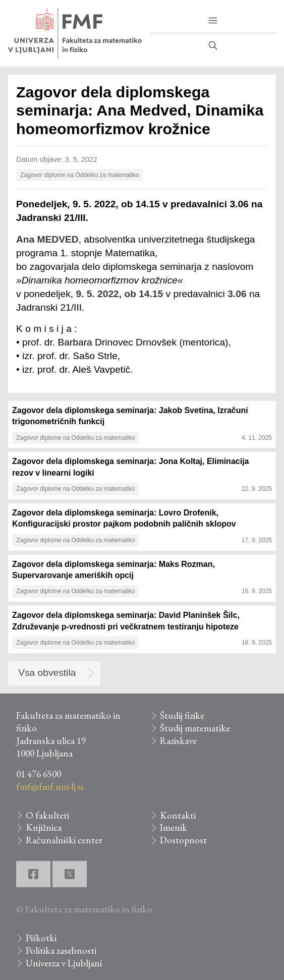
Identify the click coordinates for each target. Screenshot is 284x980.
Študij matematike (195, 728)
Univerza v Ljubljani (64, 963)
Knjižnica (44, 827)
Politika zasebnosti (61, 950)
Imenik (174, 827)
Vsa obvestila (47, 673)
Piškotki (41, 938)
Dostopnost (183, 840)
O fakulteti (47, 815)
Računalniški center (64, 840)
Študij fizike (182, 715)
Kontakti (178, 815)
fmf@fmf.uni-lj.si (50, 787)
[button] (213, 21)
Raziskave (178, 741)
